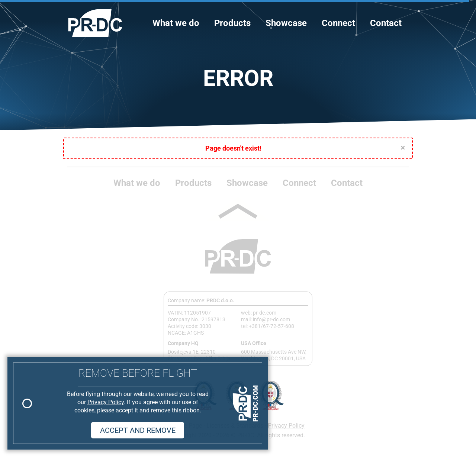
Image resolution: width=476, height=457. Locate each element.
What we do (176, 23)
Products (232, 23)
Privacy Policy (286, 426)
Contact (386, 23)
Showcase (286, 23)
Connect (338, 23)
